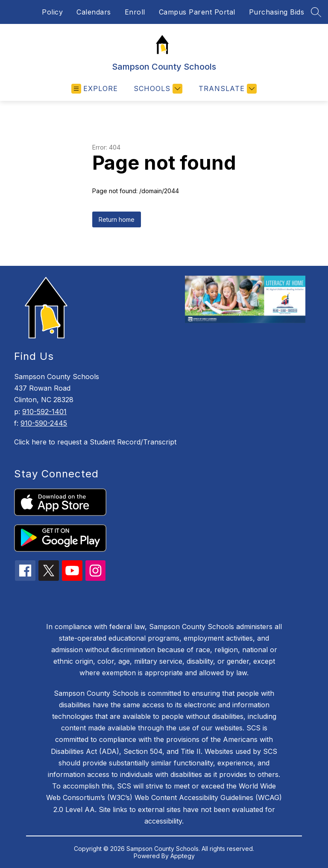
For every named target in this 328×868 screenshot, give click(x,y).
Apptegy (183, 856)
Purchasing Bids (277, 12)
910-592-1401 (44, 412)
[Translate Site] (227, 89)
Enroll (135, 12)
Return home (117, 219)
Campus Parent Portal (197, 12)
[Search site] (316, 12)
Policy (52, 12)
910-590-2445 (44, 423)
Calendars (94, 12)
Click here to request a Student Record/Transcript (95, 442)
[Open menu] (95, 89)
